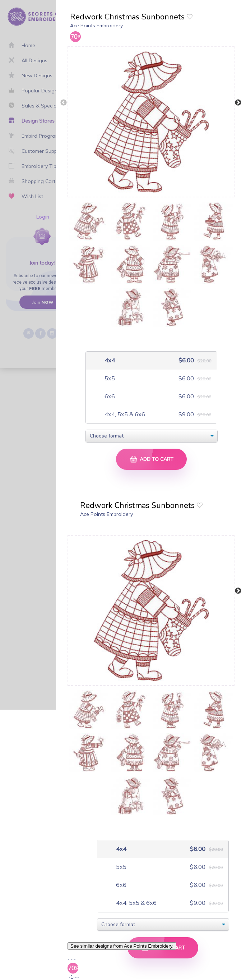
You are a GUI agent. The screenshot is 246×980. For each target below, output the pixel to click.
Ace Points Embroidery (96, 26)
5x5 (109, 378)
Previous (64, 103)
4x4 (109, 360)
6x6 (109, 396)
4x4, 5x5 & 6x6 (124, 414)
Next (238, 103)
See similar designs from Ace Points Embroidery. (122, 946)
